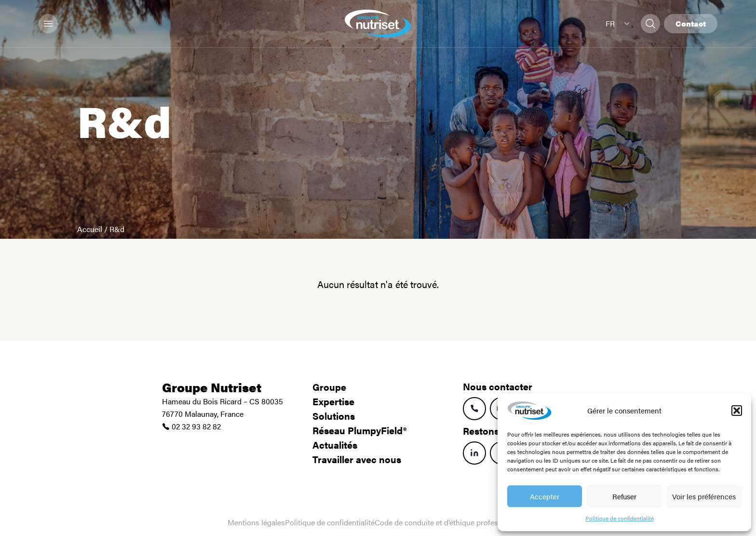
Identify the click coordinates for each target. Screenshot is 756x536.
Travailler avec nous (357, 459)
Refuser (624, 496)
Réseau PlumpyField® (359, 430)
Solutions (334, 416)
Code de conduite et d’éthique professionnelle (452, 522)
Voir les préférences (704, 496)
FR (617, 23)
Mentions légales (256, 522)
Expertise (333, 401)
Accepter (545, 496)
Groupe (329, 387)
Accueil (90, 229)
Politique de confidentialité (620, 518)
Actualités (335, 445)
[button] (737, 411)
